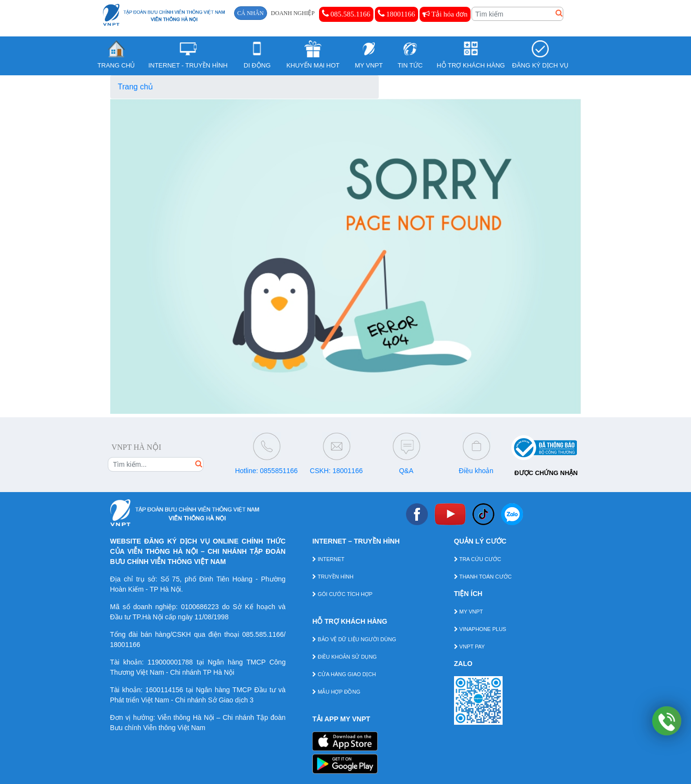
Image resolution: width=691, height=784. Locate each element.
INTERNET (328, 559)
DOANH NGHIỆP (293, 13)
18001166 (396, 14)
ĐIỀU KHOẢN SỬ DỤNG (345, 657)
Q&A (406, 471)
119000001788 (170, 662)
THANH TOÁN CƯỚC (483, 577)
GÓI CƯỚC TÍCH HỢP (342, 594)
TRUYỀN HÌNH (333, 577)
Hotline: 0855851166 (266, 471)
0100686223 (200, 607)
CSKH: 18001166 (336, 471)
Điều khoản (476, 471)
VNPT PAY (470, 647)
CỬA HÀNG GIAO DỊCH (344, 674)
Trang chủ (136, 87)
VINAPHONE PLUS (480, 629)
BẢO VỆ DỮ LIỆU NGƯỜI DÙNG (354, 639)
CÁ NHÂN (251, 13)
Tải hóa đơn (445, 14)
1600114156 (164, 690)
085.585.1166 (346, 14)
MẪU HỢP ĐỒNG (336, 692)
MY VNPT (469, 612)
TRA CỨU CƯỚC (478, 559)
